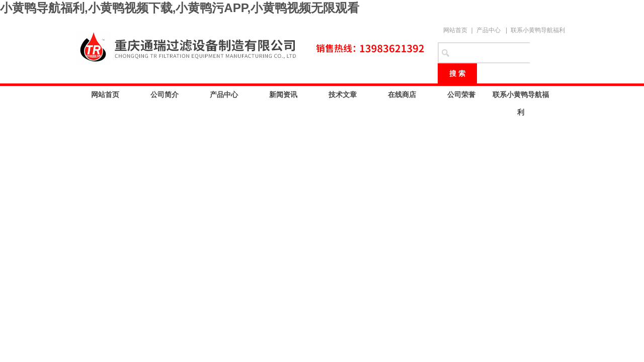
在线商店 (402, 95)
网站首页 (455, 30)
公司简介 (165, 95)
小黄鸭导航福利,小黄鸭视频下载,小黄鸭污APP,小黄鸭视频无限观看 (180, 8)
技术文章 (343, 95)
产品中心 (489, 30)
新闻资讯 (283, 95)
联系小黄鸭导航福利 (538, 30)
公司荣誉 (461, 95)
